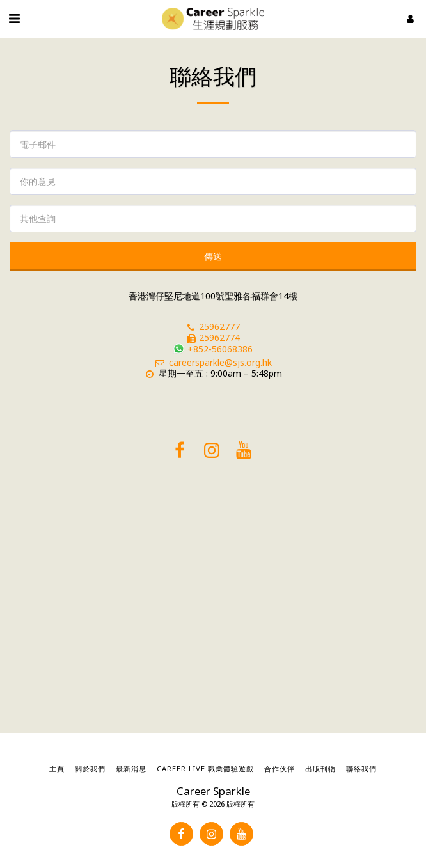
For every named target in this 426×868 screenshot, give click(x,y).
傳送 (213, 256)
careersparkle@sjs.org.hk (213, 362)
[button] (14, 18)
